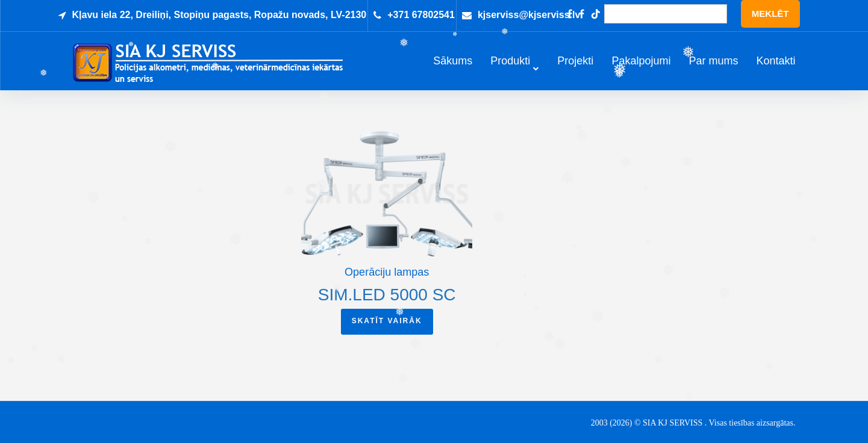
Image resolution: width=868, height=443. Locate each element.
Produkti (510, 67)
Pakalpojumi (641, 67)
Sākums (453, 67)
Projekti (575, 67)
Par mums (713, 67)
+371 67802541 (421, 15)
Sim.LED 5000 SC (387, 304)
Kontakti (776, 67)
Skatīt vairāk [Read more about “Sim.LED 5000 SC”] (387, 330)
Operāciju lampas (387, 282)
